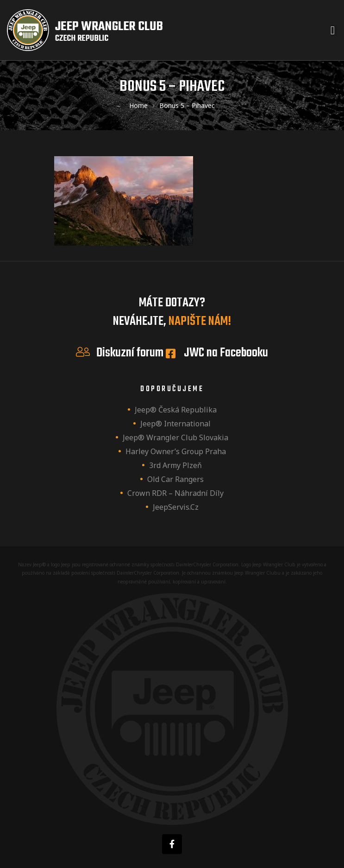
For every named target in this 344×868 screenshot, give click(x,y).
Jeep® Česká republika (176, 410)
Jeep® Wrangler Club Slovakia (175, 437)
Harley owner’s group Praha (176, 451)
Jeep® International (175, 424)
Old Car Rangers (175, 479)
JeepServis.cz (176, 507)
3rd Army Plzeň (175, 465)
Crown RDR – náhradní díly (175, 493)
